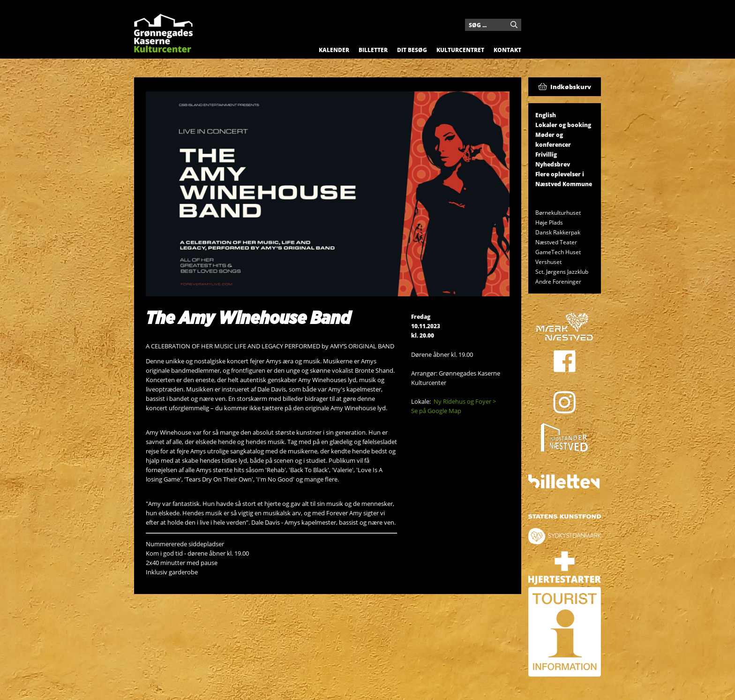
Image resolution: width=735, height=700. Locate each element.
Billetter (373, 50)
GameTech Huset (558, 252)
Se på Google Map (436, 411)
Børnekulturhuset (558, 213)
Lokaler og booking (563, 125)
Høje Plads (549, 222)
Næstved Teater (556, 242)
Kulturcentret (460, 50)
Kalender (334, 50)
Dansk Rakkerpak (558, 232)
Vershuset (548, 262)
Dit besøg (412, 50)
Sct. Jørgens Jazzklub (562, 272)
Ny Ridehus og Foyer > (465, 401)
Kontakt (507, 50)
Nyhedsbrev (553, 164)
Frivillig (546, 154)
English (546, 115)
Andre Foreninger (558, 282)
